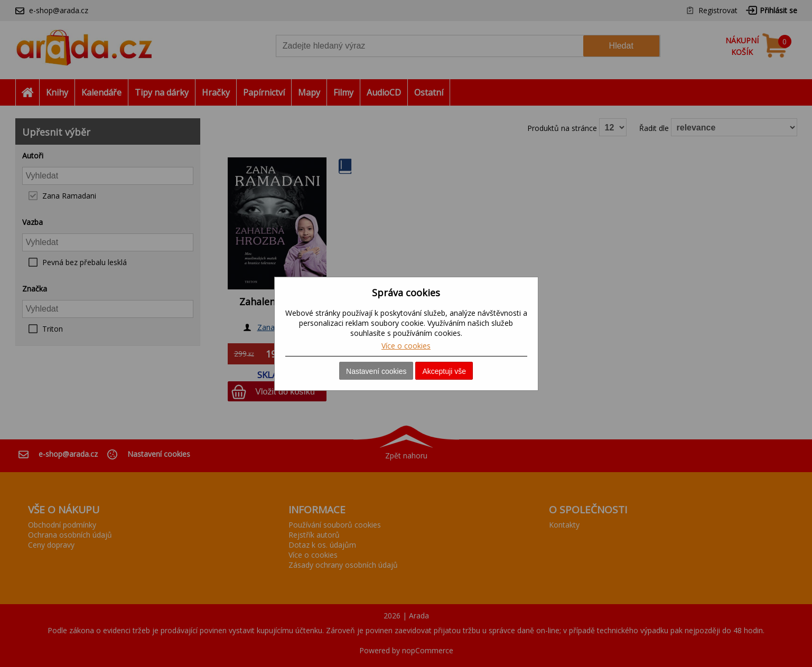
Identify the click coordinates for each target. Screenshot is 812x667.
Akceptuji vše (444, 371)
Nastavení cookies (376, 371)
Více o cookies (406, 346)
